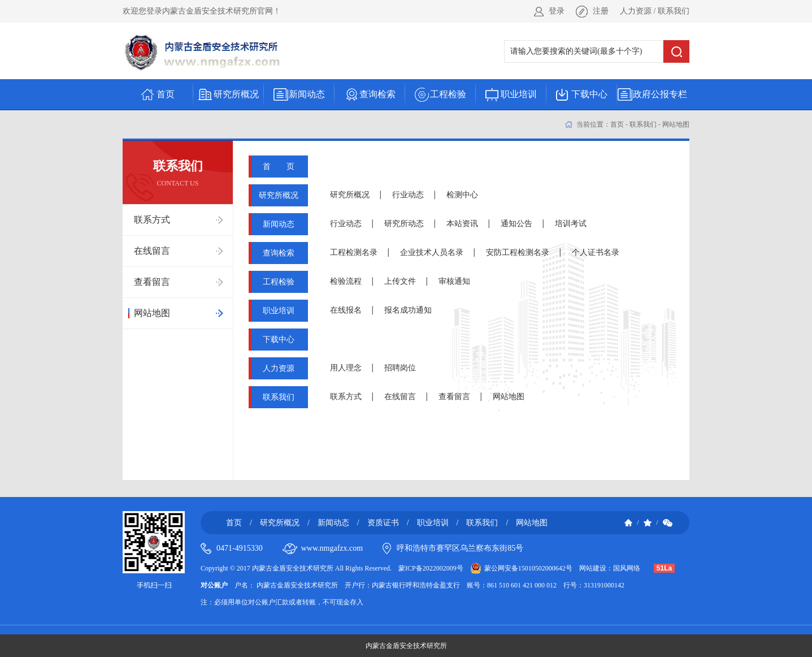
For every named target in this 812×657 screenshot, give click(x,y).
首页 (617, 124)
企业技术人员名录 (432, 252)
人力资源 (636, 11)
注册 (601, 11)
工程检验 (279, 282)
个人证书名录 (596, 252)
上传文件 (400, 281)
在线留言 (400, 397)
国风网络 (627, 568)
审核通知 (454, 281)
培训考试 (571, 224)
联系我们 (674, 11)
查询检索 (279, 253)
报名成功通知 (408, 310)
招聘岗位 (400, 368)
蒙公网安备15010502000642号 (528, 568)
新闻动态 (279, 224)
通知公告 (516, 224)
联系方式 (346, 397)
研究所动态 (404, 224)
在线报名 (346, 310)
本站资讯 (462, 224)
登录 (557, 11)
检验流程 (346, 281)
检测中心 (462, 195)
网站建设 (593, 568)
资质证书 (383, 523)
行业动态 (408, 195)
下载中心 (279, 340)
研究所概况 (279, 195)
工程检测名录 (354, 252)
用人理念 (346, 368)
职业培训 (279, 311)
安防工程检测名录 (518, 252)
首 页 (279, 167)
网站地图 (676, 124)
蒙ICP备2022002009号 (431, 568)
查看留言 (454, 397)
